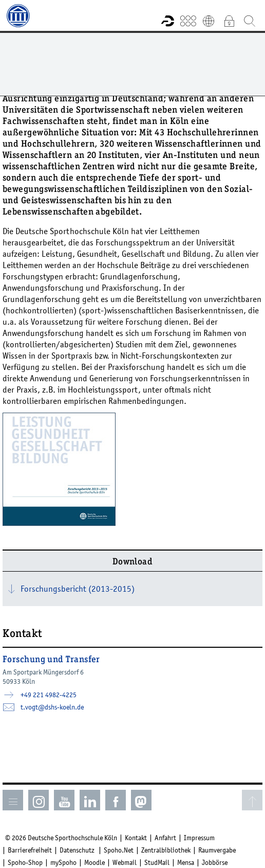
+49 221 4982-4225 (49, 695)
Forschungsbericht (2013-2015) (78, 589)
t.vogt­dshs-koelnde (52, 707)
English (209, 21)
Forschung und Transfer (51, 660)
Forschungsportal (167, 21)
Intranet (229, 21)
